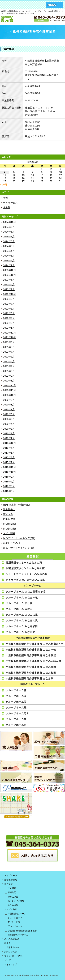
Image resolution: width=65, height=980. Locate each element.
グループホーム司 (16, 725)
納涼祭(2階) (9, 524)
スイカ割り (9, 533)
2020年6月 (9, 414)
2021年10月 (10, 337)
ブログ (7, 960)
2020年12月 (10, 386)
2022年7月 (9, 304)
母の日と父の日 (12, 543)
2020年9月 (9, 400)
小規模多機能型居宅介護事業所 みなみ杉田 (31, 673)
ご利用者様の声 (12, 948)
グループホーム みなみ (19, 609)
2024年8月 (9, 232)
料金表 (7, 943)
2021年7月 (9, 352)
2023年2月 (9, 289)
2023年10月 (10, 275)
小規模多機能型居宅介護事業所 (33, 638)
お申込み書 (13, 897)
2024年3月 (9, 256)
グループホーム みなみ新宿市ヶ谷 (26, 592)
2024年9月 (9, 227)
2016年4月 (9, 486)
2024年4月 (9, 251)
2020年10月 (10, 395)
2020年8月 (9, 405)
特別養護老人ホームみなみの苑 (24, 563)
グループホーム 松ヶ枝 (19, 603)
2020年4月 (9, 424)
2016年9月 (9, 477)
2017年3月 (9, 458)
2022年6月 (9, 309)
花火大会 (8, 514)
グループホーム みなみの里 (22, 615)
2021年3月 (9, 371)
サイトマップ (11, 965)
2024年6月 (9, 241)
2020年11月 (10, 390)
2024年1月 (9, 265)
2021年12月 (10, 333)
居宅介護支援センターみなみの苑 (25, 568)
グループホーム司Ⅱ (17, 713)
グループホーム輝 (16, 719)
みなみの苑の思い (13, 939)
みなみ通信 (13, 905)
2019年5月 (9, 448)
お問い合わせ (11, 952)
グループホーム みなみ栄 (20, 632)
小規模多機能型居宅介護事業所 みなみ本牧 (31, 650)
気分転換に (9, 509)
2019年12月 (10, 443)
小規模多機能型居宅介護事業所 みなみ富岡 (31, 667)
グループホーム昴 (16, 702)
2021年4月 (9, 366)
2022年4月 (9, 318)
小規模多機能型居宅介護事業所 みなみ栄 (30, 678)
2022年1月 (9, 328)
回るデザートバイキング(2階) (19, 538)
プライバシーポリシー (15, 956)
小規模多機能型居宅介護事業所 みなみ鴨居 (31, 655)
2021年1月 (9, 381)
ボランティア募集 (16, 901)
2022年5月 (9, 313)
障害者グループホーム (33, 684)
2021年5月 (9, 362)
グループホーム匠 (16, 696)
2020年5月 (9, 419)
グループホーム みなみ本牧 (22, 597)
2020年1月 (9, 438)
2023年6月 (9, 280)
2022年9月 (9, 299)
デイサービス (10, 203)
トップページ (11, 876)
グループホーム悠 (16, 707)
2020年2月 (9, 434)
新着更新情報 (11, 880)
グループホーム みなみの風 (22, 620)
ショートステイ (15, 918)
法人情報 (8, 884)
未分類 (7, 207)
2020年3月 (9, 429)
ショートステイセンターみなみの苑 (27, 574)
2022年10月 (10, 294)
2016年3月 (9, 491)
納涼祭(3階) (9, 529)
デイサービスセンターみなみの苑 (25, 580)
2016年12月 (10, 467)
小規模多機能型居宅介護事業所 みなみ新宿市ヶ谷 (35, 644)
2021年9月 (9, 342)
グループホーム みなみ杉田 (22, 626)
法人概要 (12, 888)
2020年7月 (9, 410)
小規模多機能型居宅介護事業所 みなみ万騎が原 (33, 661)
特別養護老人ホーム (17, 914)
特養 (6, 198)
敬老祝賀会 (9, 519)
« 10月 (4, 185)
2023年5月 (9, 285)
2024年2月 (9, 261)
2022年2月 (9, 323)
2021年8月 (9, 347)
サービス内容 (11, 909)
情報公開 (12, 892)
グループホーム (33, 586)
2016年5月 (9, 482)
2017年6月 (9, 453)
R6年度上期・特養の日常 (17, 505)
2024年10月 (10, 222)
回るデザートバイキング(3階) (19, 548)
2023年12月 (10, 270)
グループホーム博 (16, 690)
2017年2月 (9, 462)
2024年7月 (9, 237)
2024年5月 (9, 246)
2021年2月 (9, 376)
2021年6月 (9, 357)
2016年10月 (10, 472)
